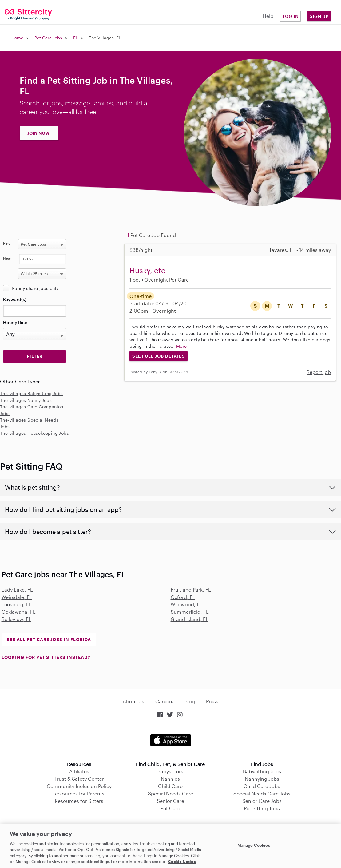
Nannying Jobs (262, 779)
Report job (319, 372)
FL (75, 38)
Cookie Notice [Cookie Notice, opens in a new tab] (182, 862)
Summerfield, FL (190, 612)
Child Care (170, 786)
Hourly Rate (15, 322)
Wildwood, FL (186, 604)
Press (212, 701)
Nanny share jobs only (35, 288)
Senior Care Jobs (262, 801)
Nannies (170, 779)
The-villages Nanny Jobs (26, 400)
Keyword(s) (15, 299)
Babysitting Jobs (262, 771)
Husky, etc (147, 270)
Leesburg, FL (17, 604)
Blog (190, 701)
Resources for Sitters (79, 801)
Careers (164, 701)
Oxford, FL (183, 597)
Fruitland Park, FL (191, 590)
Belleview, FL (16, 619)
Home (17, 38)
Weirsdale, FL (17, 597)
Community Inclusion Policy (79, 786)
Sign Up (319, 16)
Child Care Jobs (262, 786)
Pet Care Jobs (48, 38)
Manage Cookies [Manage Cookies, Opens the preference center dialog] (254, 845)
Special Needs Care (170, 793)
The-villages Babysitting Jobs (32, 393)
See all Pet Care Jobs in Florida (49, 639)
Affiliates (79, 771)
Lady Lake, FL (17, 590)
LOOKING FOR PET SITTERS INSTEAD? (46, 657)
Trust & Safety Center (79, 779)
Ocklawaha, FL (19, 612)
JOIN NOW (38, 133)
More (182, 346)
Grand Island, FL (190, 619)
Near (7, 258)
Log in (291, 16)
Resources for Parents (79, 793)
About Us (133, 701)
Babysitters (170, 771)
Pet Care (170, 808)
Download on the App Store (171, 740)
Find (7, 243)
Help (268, 16)
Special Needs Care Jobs (262, 793)
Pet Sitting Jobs (262, 808)
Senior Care (170, 801)
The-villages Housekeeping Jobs (34, 433)
